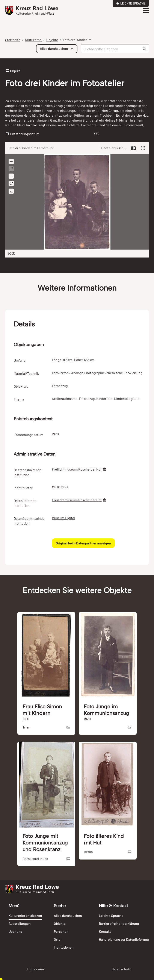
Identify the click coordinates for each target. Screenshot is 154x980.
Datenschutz (121, 969)
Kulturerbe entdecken (25, 915)
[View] (143, 148)
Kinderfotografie (127, 399)
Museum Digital (63, 518)
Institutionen (64, 947)
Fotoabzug (87, 399)
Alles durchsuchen (68, 915)
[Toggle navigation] (146, 11)
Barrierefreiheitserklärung (119, 923)
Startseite (13, 40)
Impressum (35, 969)
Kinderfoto (104, 399)
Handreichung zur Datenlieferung (124, 939)
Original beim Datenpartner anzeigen (83, 543)
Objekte (52, 40)
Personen (61, 931)
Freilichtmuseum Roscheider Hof (77, 469)
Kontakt (105, 931)
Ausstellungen (20, 923)
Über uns (15, 931)
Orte (57, 939)
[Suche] (110, 49)
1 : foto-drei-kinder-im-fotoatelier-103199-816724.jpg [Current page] (115, 148)
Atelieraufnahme (65, 399)
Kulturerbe (33, 40)
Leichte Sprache (131, 3)
